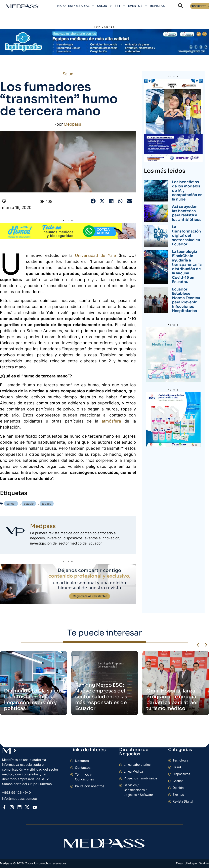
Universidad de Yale (95, 255)
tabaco (47, 504)
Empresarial (81, 6)
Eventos (138, 6)
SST (120, 6)
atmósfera (111, 421)
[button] (93, 201)
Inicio (61, 6)
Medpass (72, 124)
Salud (104, 6)
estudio (29, 504)
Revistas (157, 6)
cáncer (11, 504)
